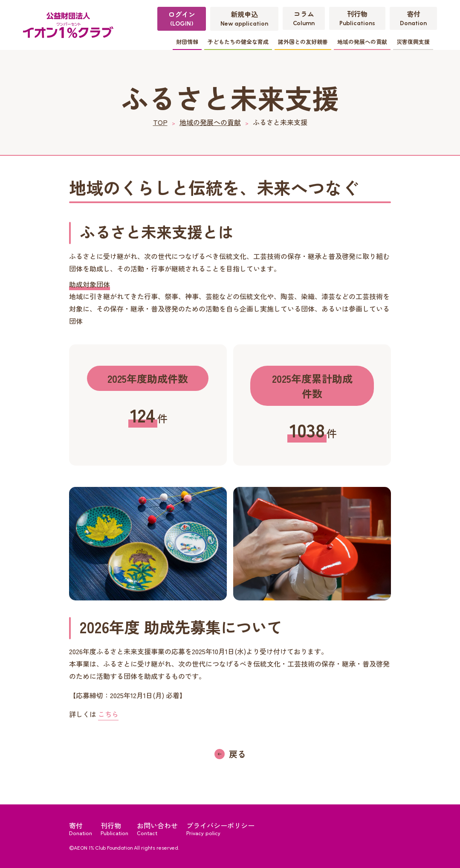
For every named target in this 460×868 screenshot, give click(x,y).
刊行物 (357, 18)
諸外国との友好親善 (303, 42)
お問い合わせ (157, 828)
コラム (304, 18)
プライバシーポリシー (220, 828)
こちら (108, 714)
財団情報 (187, 42)
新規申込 (244, 18)
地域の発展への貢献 (362, 42)
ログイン (182, 18)
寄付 (413, 18)
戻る (237, 754)
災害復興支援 (413, 42)
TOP (160, 122)
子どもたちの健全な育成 (238, 42)
